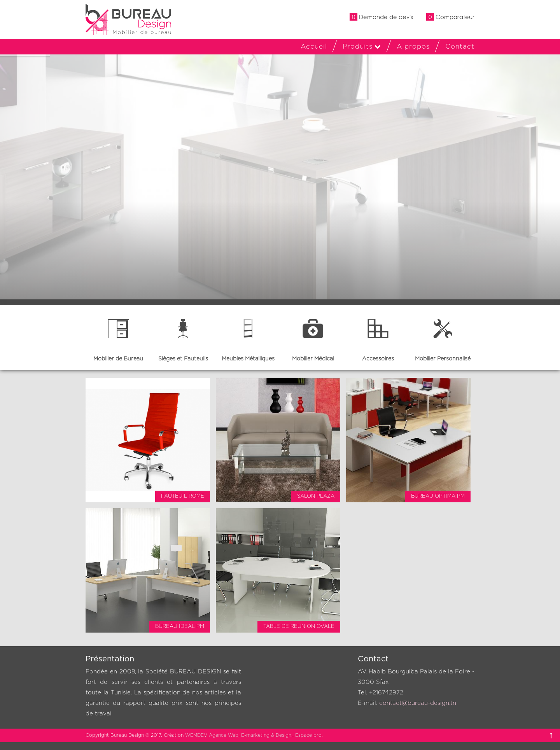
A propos (413, 46)
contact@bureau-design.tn (418, 703)
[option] (118, 338)
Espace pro (308, 735)
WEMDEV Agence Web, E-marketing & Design (238, 735)
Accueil (314, 46)
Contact (460, 46)
